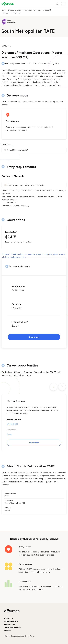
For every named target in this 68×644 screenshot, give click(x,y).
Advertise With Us (11, 621)
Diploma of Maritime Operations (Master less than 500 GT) (30, 10)
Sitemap (7, 631)
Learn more (34, 443)
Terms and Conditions (13, 627)
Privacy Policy (10, 624)
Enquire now (34, 337)
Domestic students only (20, 266)
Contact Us (9, 618)
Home (4, 10)
